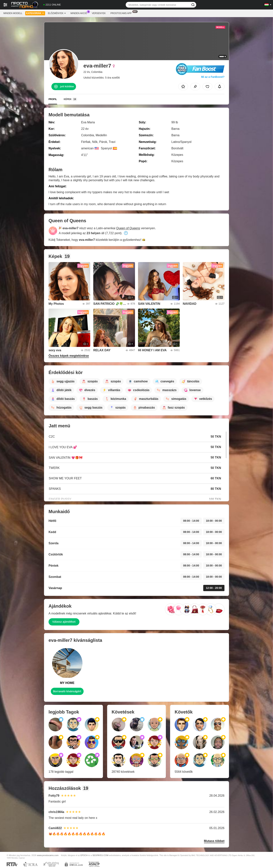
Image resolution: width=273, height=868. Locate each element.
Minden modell (13, 13)
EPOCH (84, 855)
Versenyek (99, 13)
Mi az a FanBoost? (213, 77)
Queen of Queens (128, 228)
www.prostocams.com (48, 855)
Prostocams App (122, 13)
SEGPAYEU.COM (100, 855)
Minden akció (80, 13)
